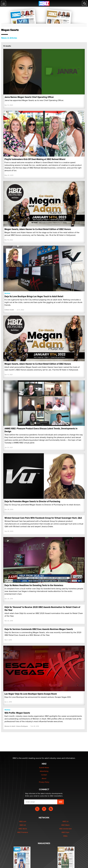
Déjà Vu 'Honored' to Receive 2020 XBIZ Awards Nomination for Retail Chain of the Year (42, 609)
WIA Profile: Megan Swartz (17, 713)
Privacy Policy (44, 782)
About (44, 778)
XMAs (65, 836)
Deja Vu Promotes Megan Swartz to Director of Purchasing (32, 501)
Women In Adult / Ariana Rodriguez (16, 726)
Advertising (44, 771)
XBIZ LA (65, 821)
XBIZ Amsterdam (65, 829)
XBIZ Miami (65, 825)
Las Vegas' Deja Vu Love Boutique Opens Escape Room (31, 694)
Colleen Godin (9, 310)
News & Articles (9, 38)
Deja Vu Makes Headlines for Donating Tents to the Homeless (34, 585)
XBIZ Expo (65, 832)
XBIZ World (23, 829)
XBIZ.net (23, 825)
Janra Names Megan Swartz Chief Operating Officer (29, 97)
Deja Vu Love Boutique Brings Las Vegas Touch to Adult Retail (34, 296)
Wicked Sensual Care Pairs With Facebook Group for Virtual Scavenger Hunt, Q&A (43, 518)
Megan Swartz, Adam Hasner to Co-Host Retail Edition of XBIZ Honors (38, 229)
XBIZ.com (23, 821)
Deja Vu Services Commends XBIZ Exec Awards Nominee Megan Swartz (39, 629)
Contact (44, 775)
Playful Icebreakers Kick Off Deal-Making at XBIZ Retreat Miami (35, 159)
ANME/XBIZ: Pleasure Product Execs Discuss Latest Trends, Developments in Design (41, 430)
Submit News (44, 767)
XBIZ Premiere (23, 832)
